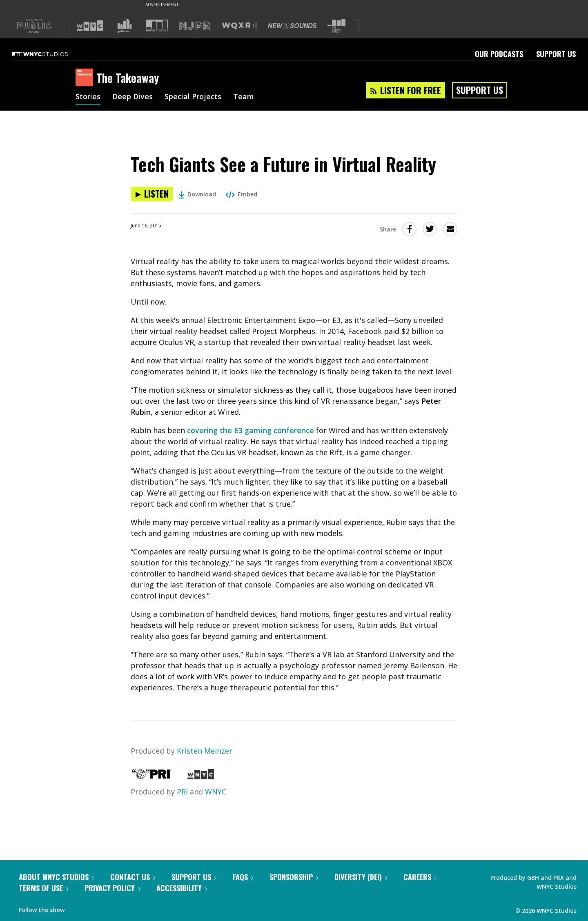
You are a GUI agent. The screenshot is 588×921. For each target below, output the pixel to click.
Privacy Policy (112, 888)
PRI (182, 792)
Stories (88, 97)
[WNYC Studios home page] (50, 54)
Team (244, 97)
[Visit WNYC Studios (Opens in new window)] (157, 26)
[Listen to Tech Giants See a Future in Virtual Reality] (152, 194)
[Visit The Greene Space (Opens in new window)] (336, 26)
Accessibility (182, 888)
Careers (420, 877)
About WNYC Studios (56, 877)
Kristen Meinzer (205, 751)
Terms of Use (43, 888)
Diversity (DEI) (361, 877)
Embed (241, 194)
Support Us (556, 54)
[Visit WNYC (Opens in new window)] (90, 26)
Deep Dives (133, 97)
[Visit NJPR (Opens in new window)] (195, 26)
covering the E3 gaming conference (251, 430)
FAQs (243, 877)
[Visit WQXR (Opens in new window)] (239, 26)
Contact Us (133, 877)
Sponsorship (294, 877)
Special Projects (193, 97)
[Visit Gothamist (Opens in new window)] (125, 26)
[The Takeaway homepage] (86, 78)
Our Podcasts (499, 54)
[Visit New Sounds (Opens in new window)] (292, 26)
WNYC (216, 792)
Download (197, 194)
